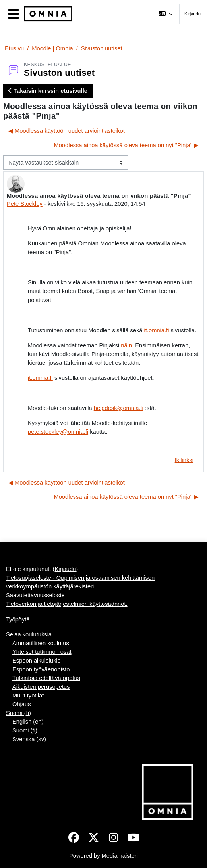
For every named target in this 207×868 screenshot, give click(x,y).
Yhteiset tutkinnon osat (42, 652)
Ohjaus (22, 704)
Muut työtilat (28, 696)
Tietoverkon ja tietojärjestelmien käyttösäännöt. (67, 604)
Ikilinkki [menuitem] (184, 460)
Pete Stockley (25, 204)
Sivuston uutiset (102, 48)
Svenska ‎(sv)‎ (29, 739)
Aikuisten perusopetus (41, 687)
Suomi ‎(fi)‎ (18, 713)
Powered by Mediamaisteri (103, 856)
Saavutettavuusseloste (35, 595)
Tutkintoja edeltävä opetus (46, 678)
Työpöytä (18, 619)
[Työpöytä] (46, 14)
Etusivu (14, 48)
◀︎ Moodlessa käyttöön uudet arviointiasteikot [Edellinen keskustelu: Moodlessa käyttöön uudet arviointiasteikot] (67, 131)
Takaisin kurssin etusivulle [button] (48, 91)
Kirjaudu (192, 14)
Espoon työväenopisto (41, 669)
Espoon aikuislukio (37, 661)
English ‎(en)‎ (28, 722)
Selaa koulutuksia (29, 634)
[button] (165, 14)
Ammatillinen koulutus (41, 643)
